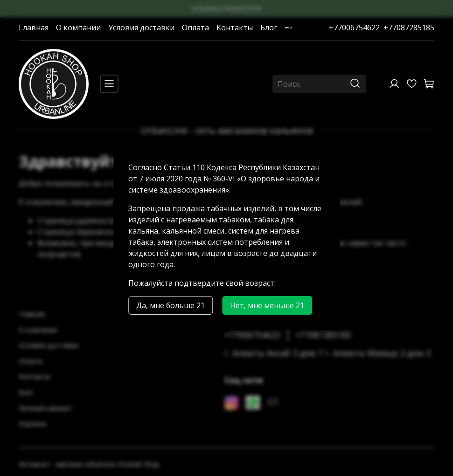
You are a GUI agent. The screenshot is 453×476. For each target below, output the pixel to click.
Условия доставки (141, 28)
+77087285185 (409, 28)
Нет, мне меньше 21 (267, 305)
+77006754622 (354, 28)
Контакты (235, 28)
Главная (34, 28)
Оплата (195, 28)
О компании (78, 28)
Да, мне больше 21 (171, 305)
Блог (269, 28)
